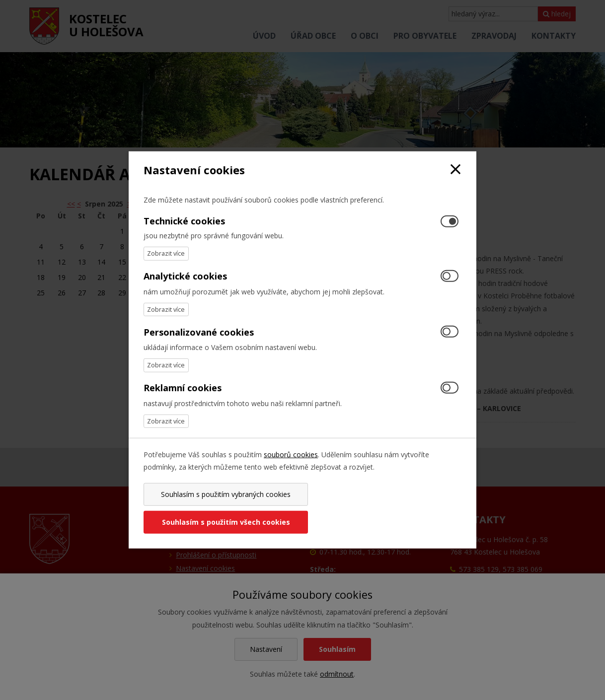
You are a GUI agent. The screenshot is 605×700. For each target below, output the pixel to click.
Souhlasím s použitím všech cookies (383, 508)
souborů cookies (291, 468)
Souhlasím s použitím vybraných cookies (221, 508)
